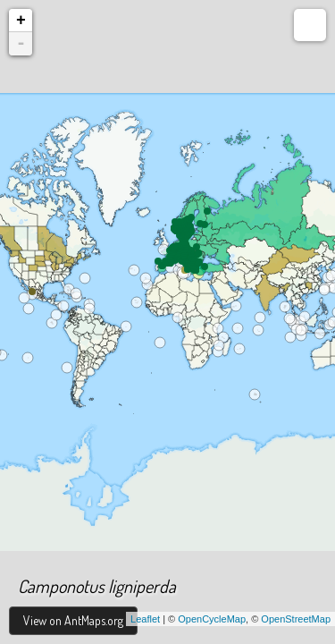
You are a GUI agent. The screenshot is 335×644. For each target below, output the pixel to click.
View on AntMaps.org (73, 620)
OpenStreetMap (296, 619)
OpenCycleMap (212, 619)
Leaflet (145, 619)
